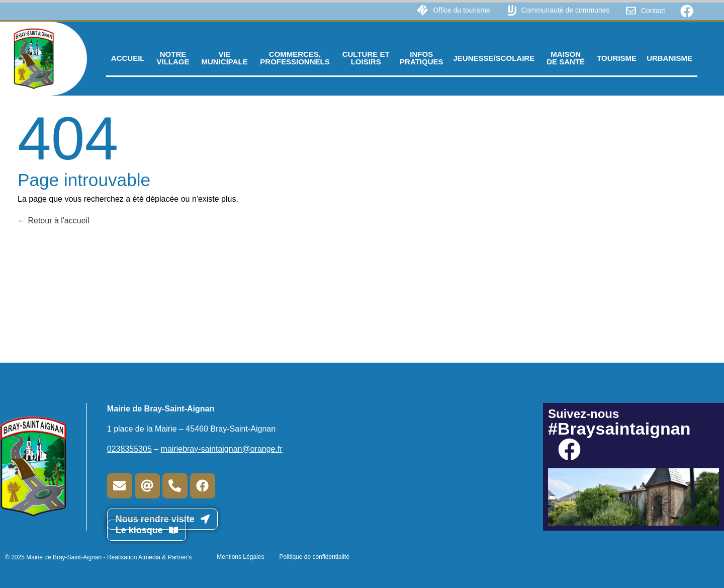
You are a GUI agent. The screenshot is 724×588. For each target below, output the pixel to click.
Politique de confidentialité (314, 557)
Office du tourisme (461, 10)
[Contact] (631, 11)
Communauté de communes (566, 10)
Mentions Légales (240, 557)
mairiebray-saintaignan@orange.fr (222, 449)
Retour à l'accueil (54, 221)
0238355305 (129, 449)
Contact (653, 11)
